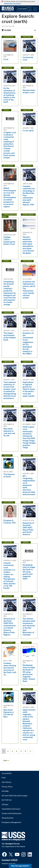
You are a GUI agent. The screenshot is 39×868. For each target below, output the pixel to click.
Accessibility (7, 773)
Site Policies (6, 782)
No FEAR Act (7, 800)
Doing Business (8, 818)
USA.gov (5, 805)
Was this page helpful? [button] (20, 866)
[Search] (29, 9)
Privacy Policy (7, 787)
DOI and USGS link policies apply (15, 796)
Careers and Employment (11, 813)
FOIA (4, 778)
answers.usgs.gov (9, 864)
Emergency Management (11, 822)
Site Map (5, 791)
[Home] (8, 11)
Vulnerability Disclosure (11, 809)
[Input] (24, 9)
